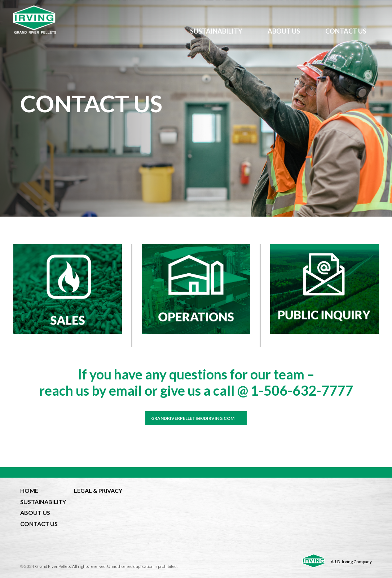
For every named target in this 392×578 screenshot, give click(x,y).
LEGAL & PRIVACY (98, 490)
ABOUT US (284, 31)
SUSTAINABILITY (216, 31)
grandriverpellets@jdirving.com (193, 418)
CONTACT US (346, 31)
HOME (29, 490)
